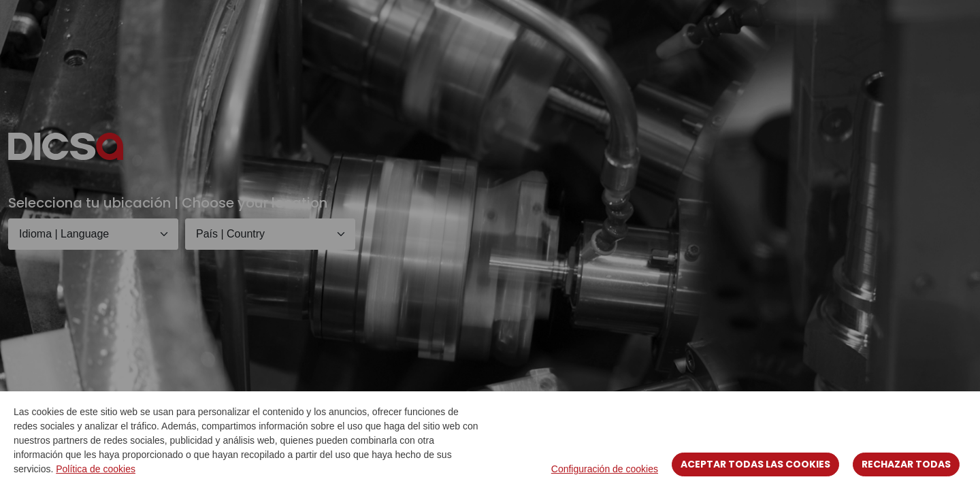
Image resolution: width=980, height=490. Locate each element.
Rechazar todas (906, 464)
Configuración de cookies (605, 469)
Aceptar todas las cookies (755, 464)
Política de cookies (96, 469)
